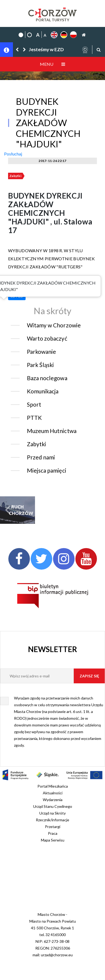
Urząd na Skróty (52, 813)
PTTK (34, 418)
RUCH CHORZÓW (18, 510)
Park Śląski (40, 365)
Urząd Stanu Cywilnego (53, 806)
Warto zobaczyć (47, 338)
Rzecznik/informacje (52, 820)
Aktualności (53, 793)
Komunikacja (43, 391)
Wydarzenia (53, 800)
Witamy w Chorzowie (54, 325)
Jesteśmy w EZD (46, 49)
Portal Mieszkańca (53, 786)
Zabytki (15, 176)
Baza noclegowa (47, 378)
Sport (34, 404)
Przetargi (53, 827)
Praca (53, 833)
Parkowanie (41, 352)
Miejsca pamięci (47, 470)
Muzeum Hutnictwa (52, 431)
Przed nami (41, 457)
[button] (17, 49)
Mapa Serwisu (53, 840)
